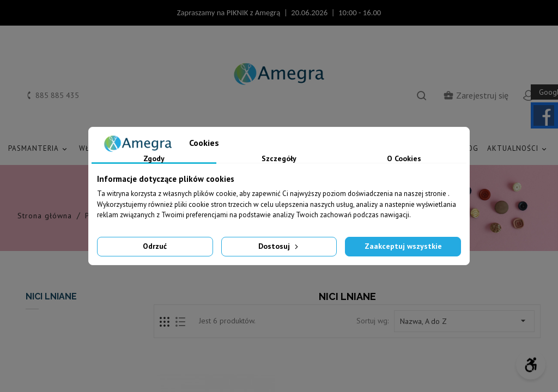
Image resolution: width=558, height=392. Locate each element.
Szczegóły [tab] (279, 159)
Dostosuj (279, 246)
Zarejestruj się (476, 95)
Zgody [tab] (154, 159)
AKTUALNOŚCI (518, 149)
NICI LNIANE (51, 296)
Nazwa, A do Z (464, 321)
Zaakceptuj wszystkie (403, 246)
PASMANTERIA (39, 149)
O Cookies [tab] (404, 159)
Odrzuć (155, 246)
